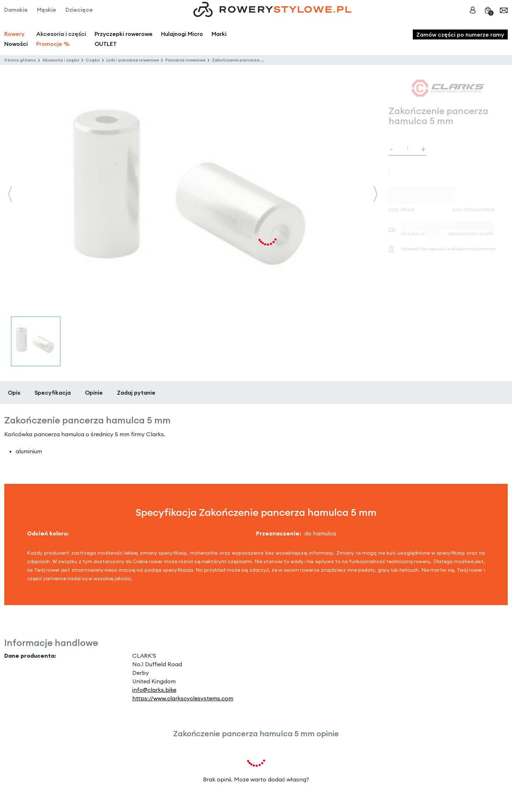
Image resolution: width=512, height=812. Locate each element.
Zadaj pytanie (136, 392)
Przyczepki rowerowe (124, 34)
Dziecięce (79, 10)
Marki (219, 34)
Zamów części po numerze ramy (460, 34)
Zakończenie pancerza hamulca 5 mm (252, 60)
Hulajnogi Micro (182, 34)
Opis (14, 392)
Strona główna (20, 60)
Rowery (14, 34)
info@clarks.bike (154, 690)
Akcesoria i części (61, 60)
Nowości (16, 44)
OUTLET (106, 44)
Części (93, 60)
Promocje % (53, 44)
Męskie (47, 10)
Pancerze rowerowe (185, 60)
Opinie (94, 392)
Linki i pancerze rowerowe (133, 60)
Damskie (16, 10)
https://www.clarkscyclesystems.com (183, 698)
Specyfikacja (53, 392)
